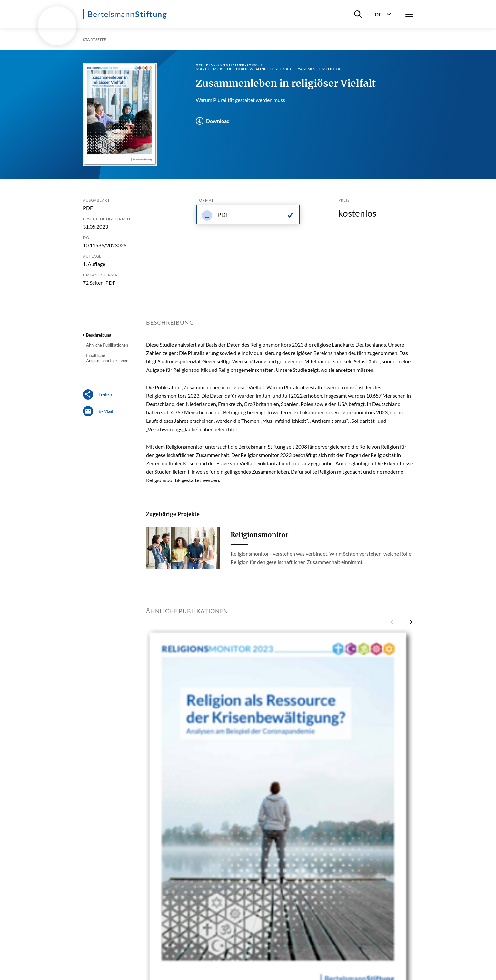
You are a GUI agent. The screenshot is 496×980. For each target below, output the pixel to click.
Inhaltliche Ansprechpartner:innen (107, 358)
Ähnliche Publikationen (107, 345)
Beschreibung (99, 335)
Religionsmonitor (259, 535)
